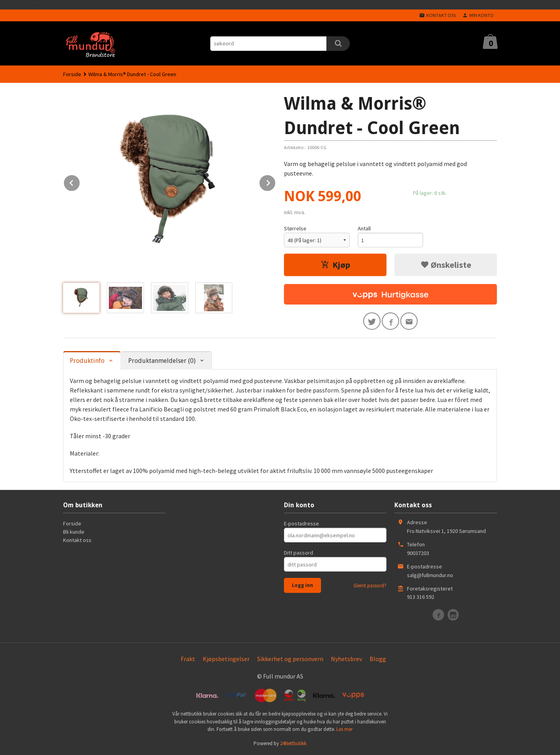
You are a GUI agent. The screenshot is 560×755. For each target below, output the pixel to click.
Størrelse (295, 228)
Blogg (378, 659)
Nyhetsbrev (346, 659)
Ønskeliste (446, 265)
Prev (80, 181)
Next (276, 181)
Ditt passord (299, 553)
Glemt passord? (370, 586)
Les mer (344, 729)
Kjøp (335, 265)
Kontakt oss (77, 540)
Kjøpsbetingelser (226, 659)
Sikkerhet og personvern (290, 659)
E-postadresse (301, 523)
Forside (72, 74)
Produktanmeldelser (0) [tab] (162, 361)
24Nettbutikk (293, 743)
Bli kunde (74, 532)
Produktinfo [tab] (87, 361)
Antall (364, 228)
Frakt (188, 659)
